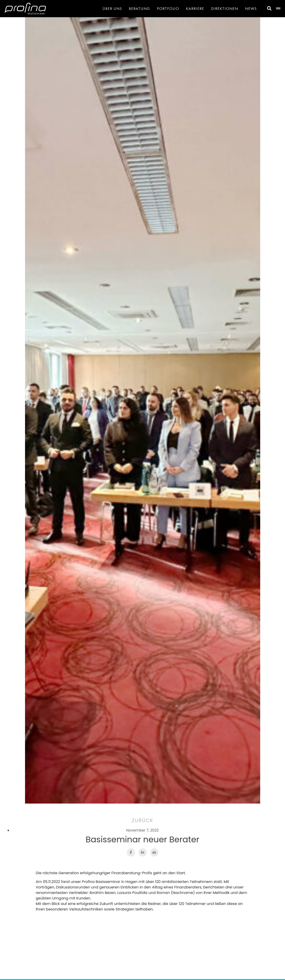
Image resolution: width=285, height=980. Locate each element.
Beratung (139, 8)
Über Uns (112, 8)
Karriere (195, 8)
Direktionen (225, 8)
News (251, 8)
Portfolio (168, 8)
